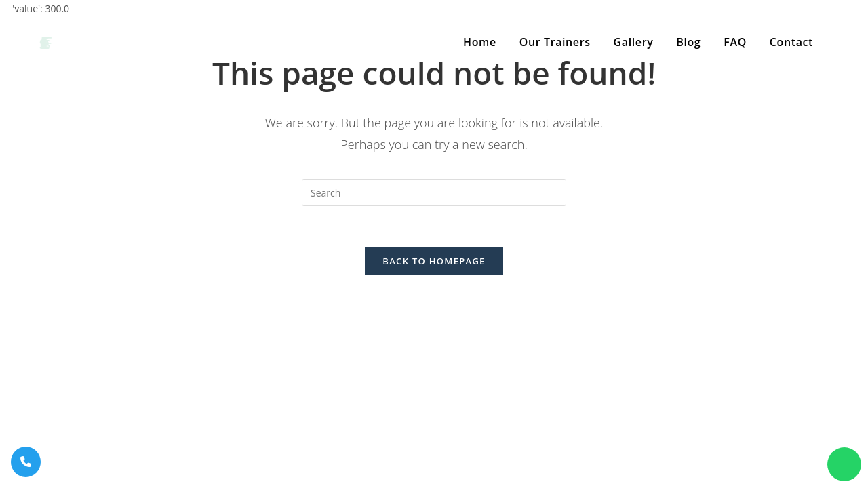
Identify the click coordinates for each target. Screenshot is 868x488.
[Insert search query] (434, 192)
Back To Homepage (434, 261)
